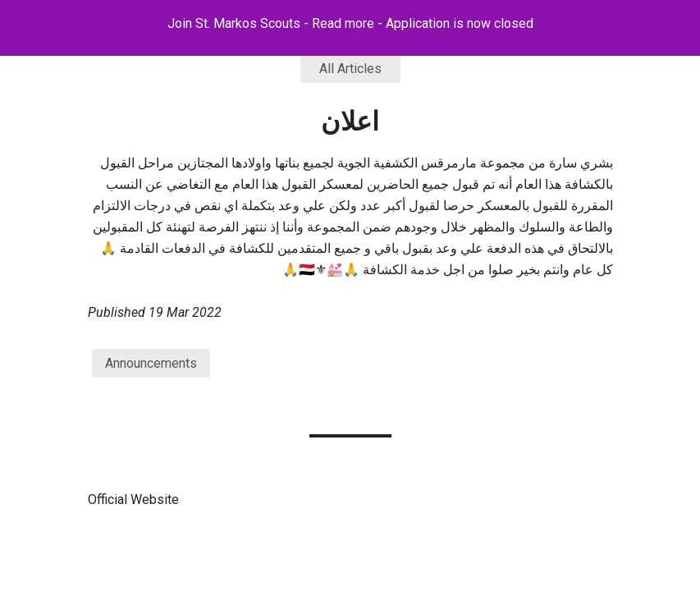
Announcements (151, 363)
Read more (343, 23)
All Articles (350, 69)
